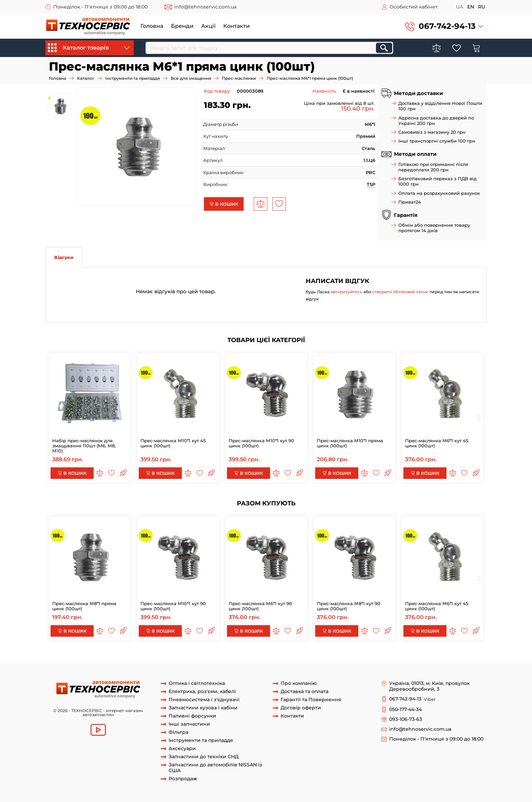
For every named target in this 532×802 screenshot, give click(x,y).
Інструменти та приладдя (132, 78)
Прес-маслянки (239, 78)
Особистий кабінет (414, 7)
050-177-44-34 (405, 710)
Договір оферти (301, 708)
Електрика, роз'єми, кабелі (202, 692)
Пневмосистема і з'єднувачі (204, 700)
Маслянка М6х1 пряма (82, 657)
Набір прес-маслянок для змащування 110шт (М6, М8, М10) (84, 446)
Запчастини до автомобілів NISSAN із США (215, 768)
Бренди (182, 26)
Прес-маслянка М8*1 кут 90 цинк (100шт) (349, 606)
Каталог (86, 78)
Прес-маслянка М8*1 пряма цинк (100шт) (84, 606)
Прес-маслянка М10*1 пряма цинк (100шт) (350, 443)
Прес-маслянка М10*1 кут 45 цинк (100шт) (173, 443)
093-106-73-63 (406, 719)
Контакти (236, 26)
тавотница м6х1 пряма (259, 657)
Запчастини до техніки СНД (204, 757)
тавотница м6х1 (214, 657)
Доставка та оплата (305, 692)
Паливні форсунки (192, 716)
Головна (152, 26)
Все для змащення (191, 78)
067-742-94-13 (447, 26)
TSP (371, 184)
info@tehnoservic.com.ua (205, 7)
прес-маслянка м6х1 (171, 657)
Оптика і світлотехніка (197, 683)
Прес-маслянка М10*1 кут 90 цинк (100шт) (261, 443)
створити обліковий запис (400, 292)
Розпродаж (183, 779)
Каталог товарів (89, 48)
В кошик (224, 204)
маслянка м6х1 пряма (312, 657)
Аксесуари (182, 749)
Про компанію (299, 683)
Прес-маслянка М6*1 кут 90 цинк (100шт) (260, 606)
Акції (208, 26)
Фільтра (178, 732)
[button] (444, 26)
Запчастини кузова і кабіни (203, 708)
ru (482, 7)
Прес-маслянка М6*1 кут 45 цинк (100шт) (437, 443)
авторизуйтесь (346, 292)
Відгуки (64, 257)
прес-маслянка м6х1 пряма (370, 657)
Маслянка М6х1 (128, 657)
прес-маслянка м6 (424, 657)
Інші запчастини (189, 724)
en (471, 7)
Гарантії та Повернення (311, 700)
